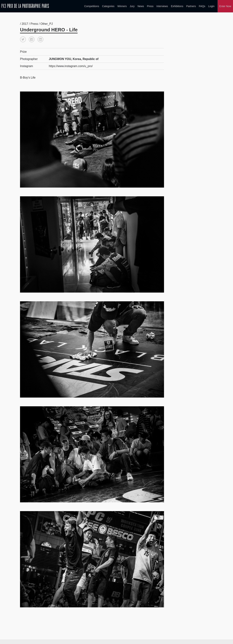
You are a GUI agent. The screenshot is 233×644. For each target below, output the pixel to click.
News (141, 6)
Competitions (92, 6)
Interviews (162, 6)
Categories (108, 6)
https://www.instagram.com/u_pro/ (71, 65)
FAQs (202, 6)
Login (211, 6)
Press (150, 6)
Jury (132, 6)
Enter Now (225, 6)
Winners (122, 6)
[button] (23, 39)
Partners (191, 6)
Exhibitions (177, 6)
